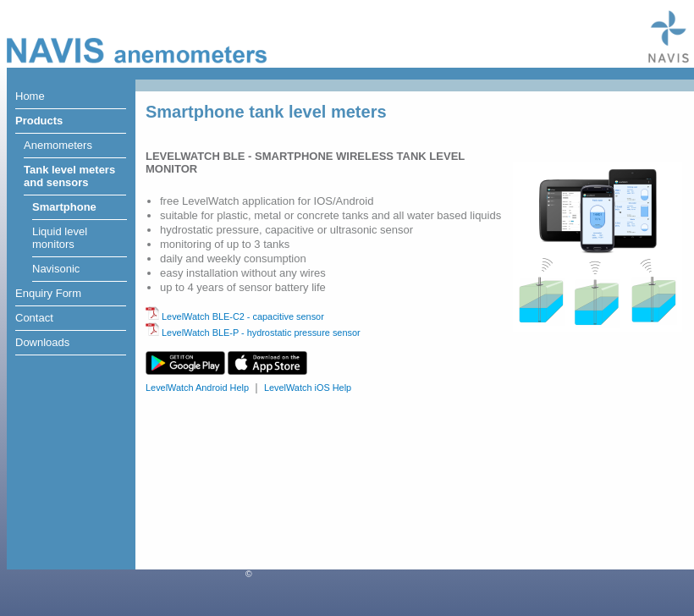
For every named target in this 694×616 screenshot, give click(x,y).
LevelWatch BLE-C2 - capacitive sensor (235, 316)
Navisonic (56, 269)
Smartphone (64, 207)
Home (30, 96)
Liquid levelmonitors (60, 238)
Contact (34, 318)
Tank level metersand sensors (69, 176)
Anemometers (58, 145)
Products (39, 121)
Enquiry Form (48, 293)
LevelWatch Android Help (197, 388)
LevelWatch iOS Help (308, 388)
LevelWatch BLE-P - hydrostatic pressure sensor (253, 333)
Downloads (42, 342)
